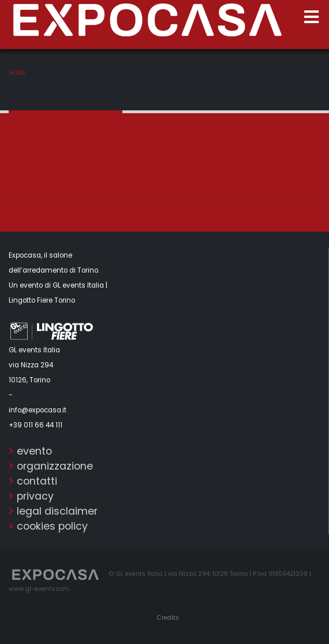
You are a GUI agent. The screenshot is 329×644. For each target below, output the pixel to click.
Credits (167, 618)
